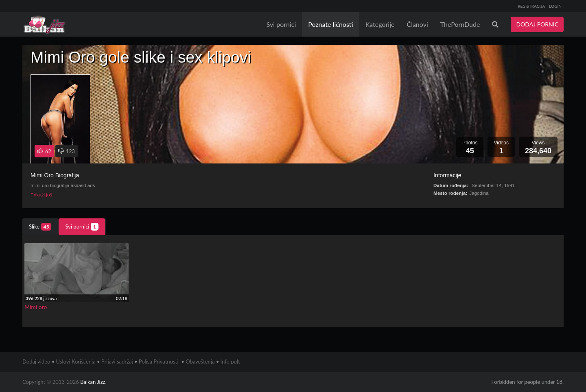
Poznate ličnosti (330, 24)
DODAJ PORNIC (537, 24)
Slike (40, 227)
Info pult (230, 362)
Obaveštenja (200, 362)
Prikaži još (41, 195)
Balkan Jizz (93, 382)
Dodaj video (36, 362)
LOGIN (555, 6)
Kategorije (380, 24)
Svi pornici (281, 24)
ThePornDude (460, 24)
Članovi (417, 24)
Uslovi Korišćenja (76, 362)
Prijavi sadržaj (117, 362)
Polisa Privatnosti (159, 362)
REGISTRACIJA (531, 6)
